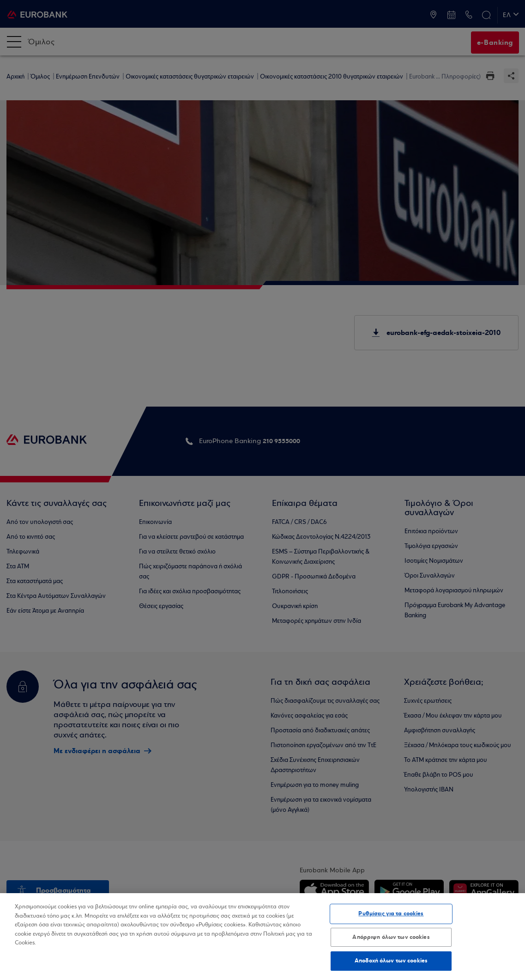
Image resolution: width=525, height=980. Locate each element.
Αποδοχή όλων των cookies (391, 961)
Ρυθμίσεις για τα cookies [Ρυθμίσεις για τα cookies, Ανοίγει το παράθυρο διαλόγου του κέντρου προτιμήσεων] (391, 913)
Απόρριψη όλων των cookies (391, 937)
